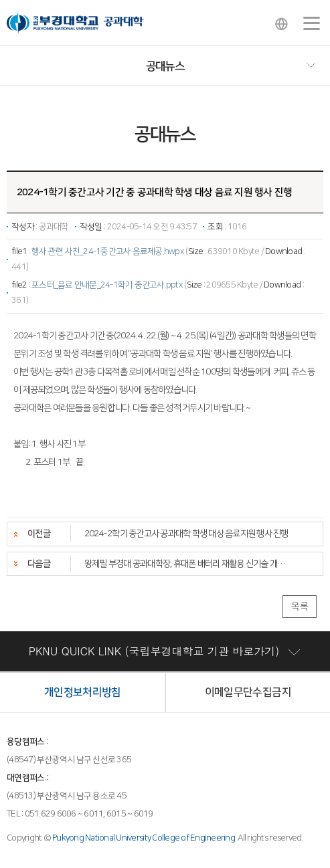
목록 (300, 607)
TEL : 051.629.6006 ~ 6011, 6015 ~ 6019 (80, 814)
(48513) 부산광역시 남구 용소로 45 (67, 796)
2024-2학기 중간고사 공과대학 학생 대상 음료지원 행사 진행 (186, 534)
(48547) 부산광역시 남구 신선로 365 (69, 760)
